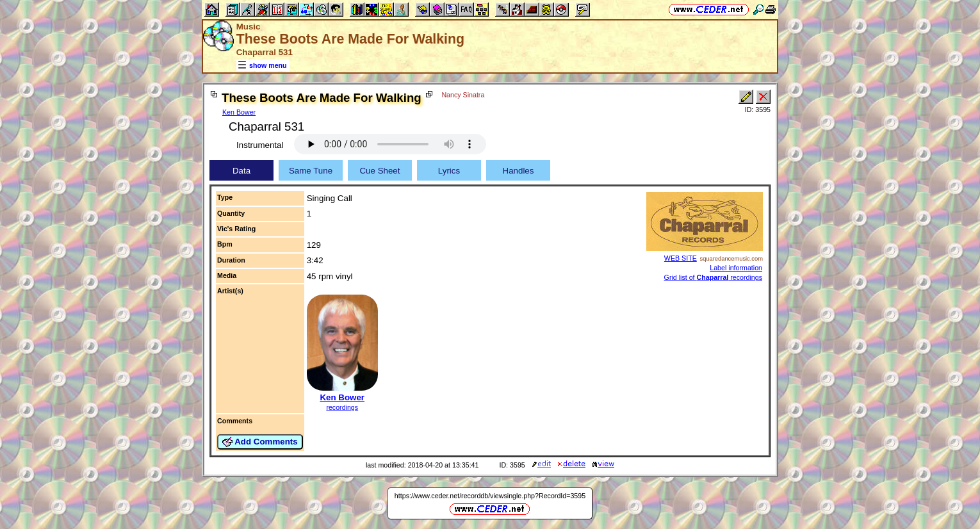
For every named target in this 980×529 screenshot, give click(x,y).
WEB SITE (681, 258)
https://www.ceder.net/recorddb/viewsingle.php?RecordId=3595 (490, 496)
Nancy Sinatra (463, 95)
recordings (342, 407)
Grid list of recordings (713, 277)
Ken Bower (239, 112)
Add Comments (260, 442)
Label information (736, 268)
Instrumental (260, 145)
